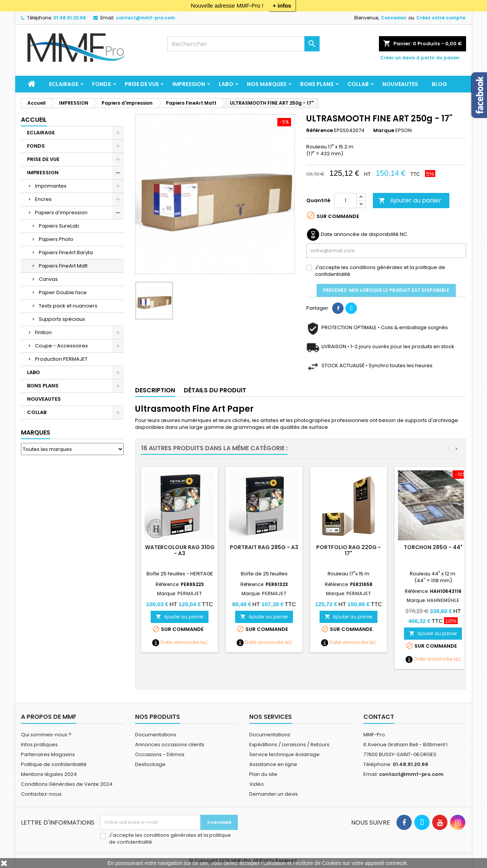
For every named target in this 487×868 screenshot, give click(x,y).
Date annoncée (180, 642)
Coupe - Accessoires (61, 346)
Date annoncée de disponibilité (360, 234)
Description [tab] (155, 390)
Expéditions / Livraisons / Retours (289, 745)
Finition (43, 332)
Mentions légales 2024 (49, 774)
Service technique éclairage (284, 754)
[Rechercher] (243, 44)
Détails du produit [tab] (215, 390)
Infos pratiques (39, 745)
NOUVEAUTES (400, 84)
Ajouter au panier (410, 200)
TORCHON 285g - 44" (433, 547)
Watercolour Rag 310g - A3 (180, 550)
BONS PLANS (317, 84)
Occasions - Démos (160, 754)
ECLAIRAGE (64, 84)
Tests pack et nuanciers (68, 306)
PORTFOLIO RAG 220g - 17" (349, 550)
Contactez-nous (41, 794)
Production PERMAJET (61, 359)
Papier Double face (63, 292)
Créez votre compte (441, 18)
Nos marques (267, 84)
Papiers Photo (56, 239)
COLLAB (358, 84)
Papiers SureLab (59, 226)
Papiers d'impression (61, 213)
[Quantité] (345, 201)
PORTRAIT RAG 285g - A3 (264, 547)
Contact (379, 717)
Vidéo (257, 784)
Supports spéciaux (62, 319)
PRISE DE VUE (142, 84)
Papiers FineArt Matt (63, 266)
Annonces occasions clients (170, 745)
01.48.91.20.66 (70, 18)
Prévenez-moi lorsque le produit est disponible (386, 290)
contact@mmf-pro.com (145, 18)
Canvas (48, 279)
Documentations (156, 735)
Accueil (34, 120)
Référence (320, 131)
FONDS (102, 84)
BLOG (439, 84)
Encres (43, 199)
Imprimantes (51, 186)
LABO (226, 84)
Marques (36, 432)
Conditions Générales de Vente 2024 (67, 784)
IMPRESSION (189, 84)
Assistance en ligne (273, 764)
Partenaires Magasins (48, 754)
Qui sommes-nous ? (46, 735)
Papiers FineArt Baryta (66, 252)
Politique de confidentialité (54, 764)
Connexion (394, 18)
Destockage (150, 764)
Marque (384, 131)
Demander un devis (274, 794)
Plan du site (263, 774)
